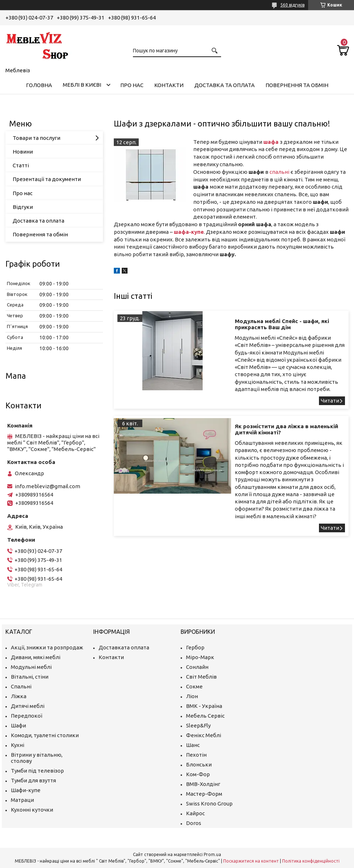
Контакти (169, 85)
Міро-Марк (200, 657)
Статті (21, 165)
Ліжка (19, 696)
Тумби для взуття (33, 780)
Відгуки (23, 207)
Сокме (194, 686)
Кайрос (195, 813)
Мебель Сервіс (205, 716)
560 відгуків (292, 5)
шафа (271, 142)
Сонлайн (197, 667)
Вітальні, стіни (30, 677)
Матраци (22, 800)
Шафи (18, 725)
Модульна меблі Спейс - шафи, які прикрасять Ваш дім (282, 324)
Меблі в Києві (82, 85)
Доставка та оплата (225, 85)
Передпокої (27, 716)
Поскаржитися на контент (251, 861)
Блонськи (199, 764)
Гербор (195, 647)
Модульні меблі (31, 667)
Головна (39, 85)
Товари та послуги (36, 138)
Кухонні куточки (32, 810)
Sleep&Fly (198, 725)
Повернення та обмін (297, 85)
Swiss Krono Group (209, 803)
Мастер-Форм (204, 794)
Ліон (192, 696)
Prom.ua (212, 854)
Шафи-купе (26, 790)
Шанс (193, 745)
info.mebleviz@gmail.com (48, 486)
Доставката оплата (124, 647)
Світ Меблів (201, 677)
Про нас (132, 85)
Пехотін (196, 755)
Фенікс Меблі (204, 735)
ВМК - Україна (204, 706)
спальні (279, 172)
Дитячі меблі (28, 706)
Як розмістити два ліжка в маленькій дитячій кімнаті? (286, 429)
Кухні (18, 745)
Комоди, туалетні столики (45, 735)
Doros (194, 823)
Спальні (21, 686)
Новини (23, 152)
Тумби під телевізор (37, 771)
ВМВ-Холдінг (203, 784)
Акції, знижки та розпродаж (47, 647)
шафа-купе (189, 232)
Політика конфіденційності (311, 861)
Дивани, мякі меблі (36, 657)
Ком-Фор (198, 774)
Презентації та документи (47, 179)
